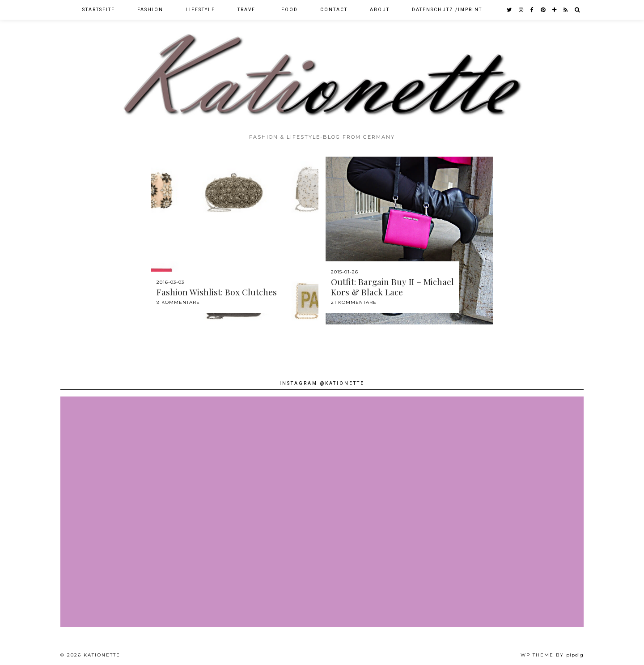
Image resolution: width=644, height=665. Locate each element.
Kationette (102, 655)
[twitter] (510, 10)
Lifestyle (200, 10)
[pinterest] (543, 10)
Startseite (99, 10)
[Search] (578, 10)
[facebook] (532, 10)
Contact (334, 10)
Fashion (150, 10)
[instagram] (521, 10)
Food (290, 10)
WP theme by (552, 655)
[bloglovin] (555, 10)
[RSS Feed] (566, 10)
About (380, 10)
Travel (248, 10)
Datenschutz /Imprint (447, 10)
